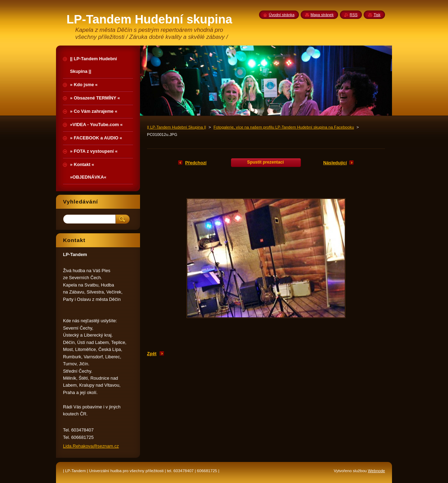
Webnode (376, 471)
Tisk (377, 15)
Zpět (152, 354)
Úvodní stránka (282, 15)
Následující (335, 163)
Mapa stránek (322, 15)
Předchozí (196, 163)
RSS (353, 15)
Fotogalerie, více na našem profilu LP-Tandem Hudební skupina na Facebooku (284, 127)
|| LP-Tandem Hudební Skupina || (177, 127)
